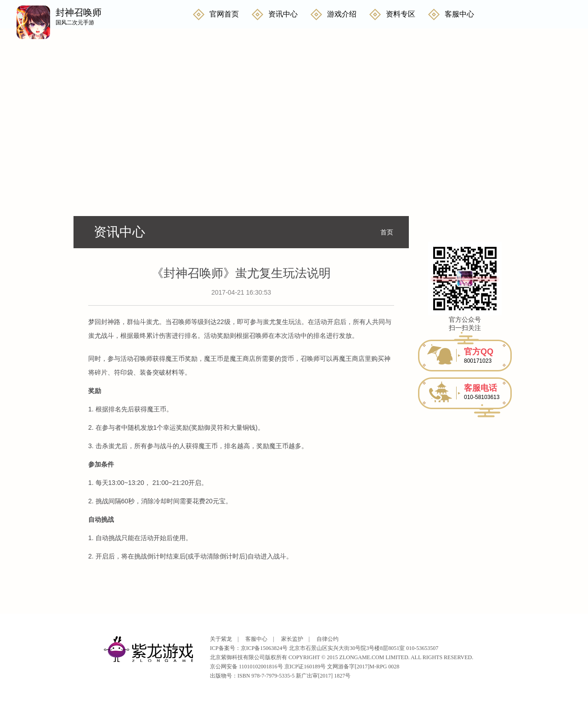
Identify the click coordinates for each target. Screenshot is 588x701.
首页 (387, 232)
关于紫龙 (221, 639)
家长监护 (292, 639)
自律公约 (328, 639)
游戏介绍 (342, 14)
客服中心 (459, 14)
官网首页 (224, 14)
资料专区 (401, 14)
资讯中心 (283, 14)
